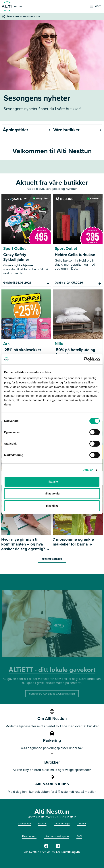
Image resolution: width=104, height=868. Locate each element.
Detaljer (88, 470)
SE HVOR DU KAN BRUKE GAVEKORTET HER (52, 694)
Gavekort (81, 824)
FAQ (79, 836)
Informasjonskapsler (56, 836)
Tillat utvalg (52, 493)
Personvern (29, 836)
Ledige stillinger (62, 824)
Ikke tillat (52, 506)
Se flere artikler (52, 559)
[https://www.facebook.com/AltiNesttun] (46, 847)
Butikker (42, 824)
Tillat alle (52, 482)
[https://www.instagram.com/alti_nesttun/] (58, 847)
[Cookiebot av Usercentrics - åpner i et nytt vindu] (84, 359)
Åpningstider (25, 824)
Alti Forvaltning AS (68, 852)
